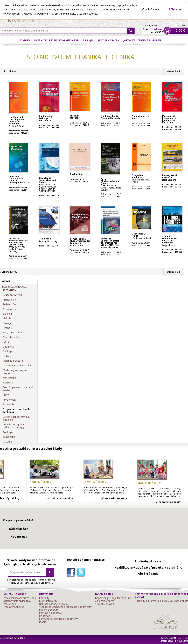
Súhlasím (175, 9)
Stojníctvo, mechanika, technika (17, 411)
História (7, 356)
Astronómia (9, 309)
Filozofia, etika (11, 337)
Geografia (8, 347)
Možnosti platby (48, 601)
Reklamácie (45, 616)
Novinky (24, 40)
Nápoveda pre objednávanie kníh (113, 598)
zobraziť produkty (62, 498)
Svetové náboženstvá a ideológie (16, 418)
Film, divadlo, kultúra (14, 333)
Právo (6, 395)
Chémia (7, 318)
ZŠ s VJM (88, 40)
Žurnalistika (9, 437)
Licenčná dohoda (49, 610)
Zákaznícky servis (105, 601)
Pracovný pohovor (14, 607)
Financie (7, 328)
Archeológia (9, 300)
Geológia (8, 351)
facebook (72, 573)
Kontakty (44, 598)
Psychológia (9, 400)
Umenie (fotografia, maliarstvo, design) (14, 426)
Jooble (43, 622)
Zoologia (8, 432)
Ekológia (7, 323)
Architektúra (10, 304)
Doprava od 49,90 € (153, 29)
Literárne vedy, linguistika (17, 366)
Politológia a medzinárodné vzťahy (18, 389)
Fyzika (6, 342)
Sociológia (8, 404)
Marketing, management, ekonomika (17, 372)
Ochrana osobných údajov (54, 604)
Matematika (10, 378)
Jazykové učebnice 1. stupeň (142, 40)
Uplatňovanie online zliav (17, 601)
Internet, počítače (13, 361)
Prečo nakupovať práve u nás (20, 598)
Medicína (8, 383)
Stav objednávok (104, 604)
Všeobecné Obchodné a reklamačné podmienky (65, 607)
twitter (82, 573)
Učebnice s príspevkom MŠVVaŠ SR (57, 40)
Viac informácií (152, 9)
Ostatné (7, 442)
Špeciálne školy (108, 40)
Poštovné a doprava (50, 613)
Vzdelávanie (10, 604)
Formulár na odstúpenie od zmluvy (58, 619)
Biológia (7, 314)
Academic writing (12, 295)
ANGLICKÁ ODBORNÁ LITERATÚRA (14, 289)
